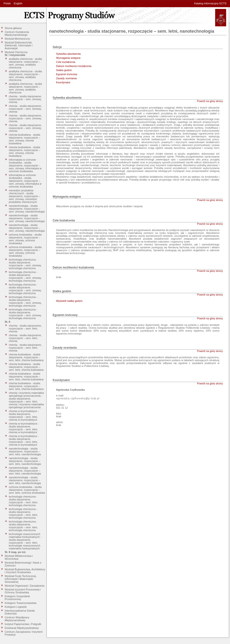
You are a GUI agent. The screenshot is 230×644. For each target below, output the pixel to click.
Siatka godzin (64, 70)
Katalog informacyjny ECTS (210, 3)
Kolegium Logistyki (16, 607)
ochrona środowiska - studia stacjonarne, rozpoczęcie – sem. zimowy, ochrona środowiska (25, 239)
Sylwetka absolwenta (68, 54)
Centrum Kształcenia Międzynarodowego (17, 33)
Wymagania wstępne (68, 58)
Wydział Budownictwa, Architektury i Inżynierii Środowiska (25, 571)
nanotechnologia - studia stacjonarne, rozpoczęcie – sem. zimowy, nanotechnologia (27, 209)
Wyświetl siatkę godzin (69, 301)
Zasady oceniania (66, 78)
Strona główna (13, 28)
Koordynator (63, 82)
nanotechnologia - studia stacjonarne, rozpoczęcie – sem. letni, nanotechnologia (25, 451)
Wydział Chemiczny (16, 52)
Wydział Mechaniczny (17, 39)
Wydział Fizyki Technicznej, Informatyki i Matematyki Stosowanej (21, 579)
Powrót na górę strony (210, 101)
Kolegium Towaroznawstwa (21, 603)
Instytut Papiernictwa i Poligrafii (23, 624)
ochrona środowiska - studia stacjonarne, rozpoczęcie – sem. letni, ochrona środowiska (27, 490)
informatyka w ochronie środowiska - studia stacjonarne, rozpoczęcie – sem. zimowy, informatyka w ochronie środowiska (25, 165)
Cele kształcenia (66, 62)
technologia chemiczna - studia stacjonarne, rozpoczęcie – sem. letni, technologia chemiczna (23, 501)
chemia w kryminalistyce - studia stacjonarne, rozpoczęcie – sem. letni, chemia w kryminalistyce (24, 415)
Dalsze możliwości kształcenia (74, 66)
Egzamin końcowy (67, 74)
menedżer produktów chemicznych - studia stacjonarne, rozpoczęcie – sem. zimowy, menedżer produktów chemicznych (25, 196)
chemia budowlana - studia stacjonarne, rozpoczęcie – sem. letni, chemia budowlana (26, 357)
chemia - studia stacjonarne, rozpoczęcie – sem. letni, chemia (25, 328)
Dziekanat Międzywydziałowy (22, 628)
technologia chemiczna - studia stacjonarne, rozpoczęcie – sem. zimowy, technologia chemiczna (25, 264)
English (18, 3)
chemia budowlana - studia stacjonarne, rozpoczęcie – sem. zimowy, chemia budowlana (25, 139)
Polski (7, 3)
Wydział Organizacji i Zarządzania (25, 586)
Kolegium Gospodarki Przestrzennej (17, 598)
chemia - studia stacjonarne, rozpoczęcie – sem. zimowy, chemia (25, 99)
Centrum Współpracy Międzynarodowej (17, 619)
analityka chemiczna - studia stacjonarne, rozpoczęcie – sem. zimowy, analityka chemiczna (25, 63)
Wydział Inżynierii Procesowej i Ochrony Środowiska (23, 591)
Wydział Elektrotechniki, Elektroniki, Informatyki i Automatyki (19, 45)
